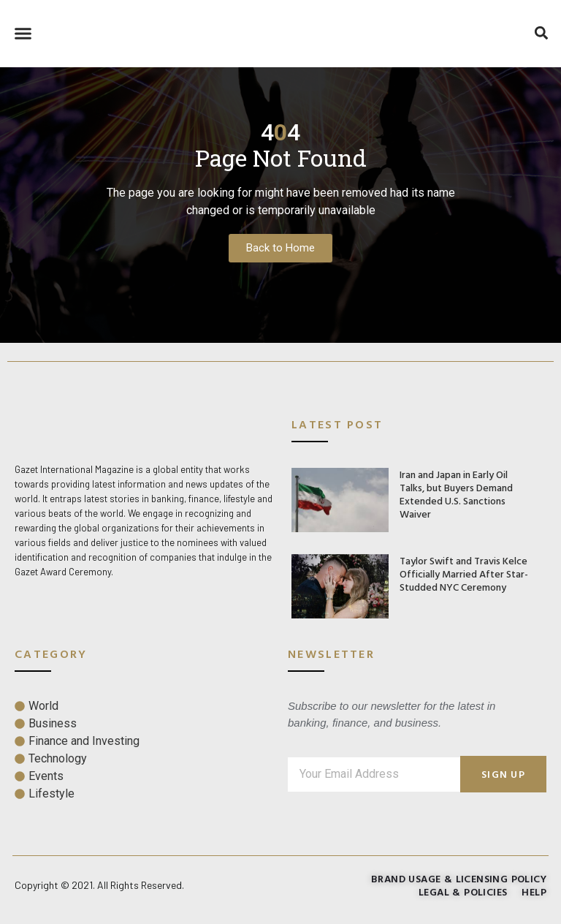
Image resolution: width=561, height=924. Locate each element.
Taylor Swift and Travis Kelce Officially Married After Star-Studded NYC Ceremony (464, 573)
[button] (23, 34)
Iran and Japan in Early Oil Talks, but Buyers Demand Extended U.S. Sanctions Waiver (456, 494)
